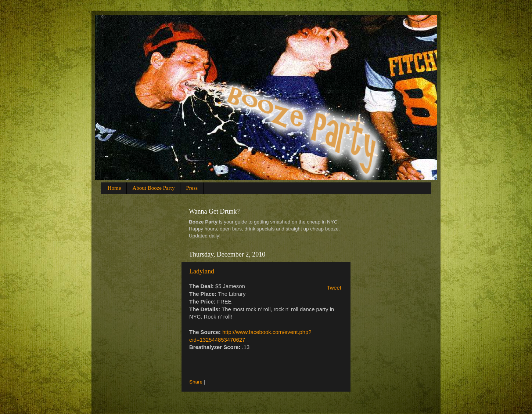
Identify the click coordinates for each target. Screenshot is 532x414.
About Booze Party (153, 188)
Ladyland (202, 271)
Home (114, 188)
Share (196, 382)
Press (192, 188)
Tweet (334, 288)
